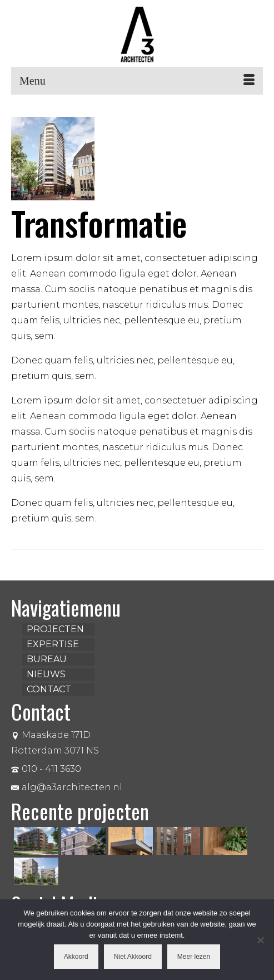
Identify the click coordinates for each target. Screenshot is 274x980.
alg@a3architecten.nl (67, 787)
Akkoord (76, 957)
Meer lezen (194, 957)
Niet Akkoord (133, 957)
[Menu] (137, 81)
